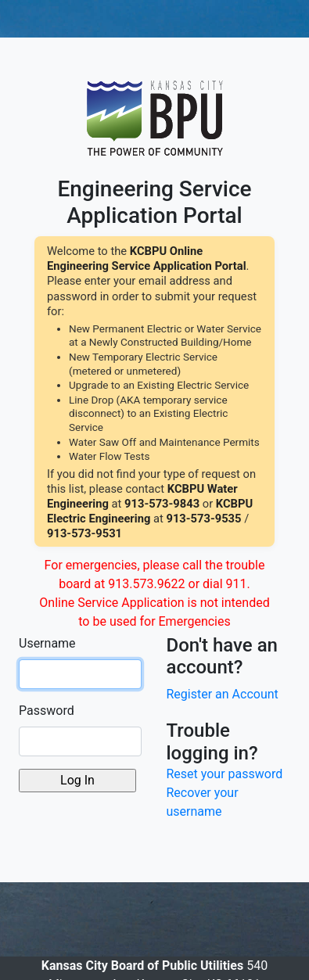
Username (47, 643)
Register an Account (223, 694)
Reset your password (225, 774)
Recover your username (203, 802)
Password (47, 711)
